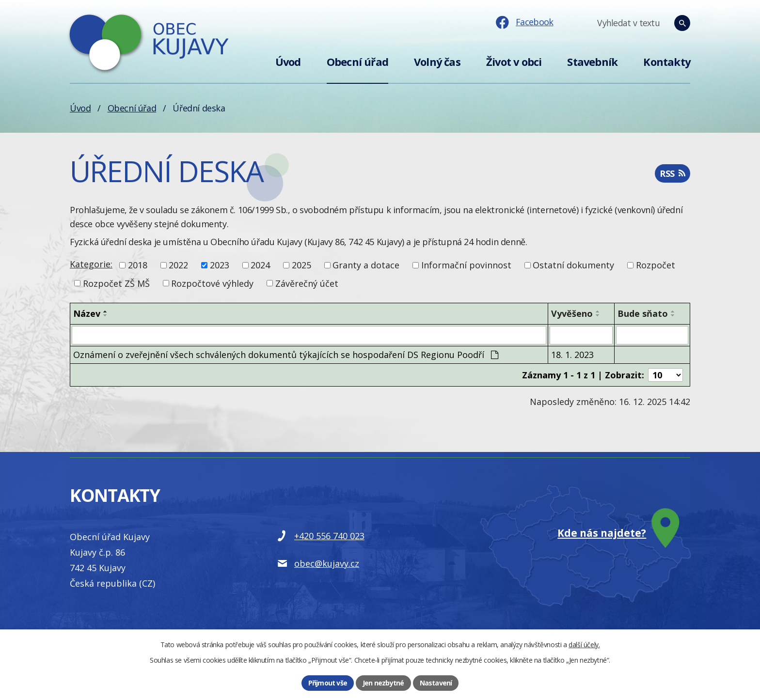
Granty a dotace (366, 265)
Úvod (288, 62)
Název (87, 313)
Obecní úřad (357, 62)
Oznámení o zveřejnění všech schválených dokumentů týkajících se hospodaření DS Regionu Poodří (286, 355)
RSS (672, 173)
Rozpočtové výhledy (212, 283)
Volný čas (437, 62)
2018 (138, 265)
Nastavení (436, 683)
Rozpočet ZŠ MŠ (116, 283)
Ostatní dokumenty (573, 265)
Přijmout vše (328, 683)
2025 (301, 265)
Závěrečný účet (307, 283)
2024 (260, 265)
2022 (178, 265)
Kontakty (667, 62)
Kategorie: (91, 264)
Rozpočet (656, 265)
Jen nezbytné (383, 683)
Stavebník (592, 62)
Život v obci (514, 62)
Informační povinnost (466, 265)
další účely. (584, 645)
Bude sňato (643, 313)
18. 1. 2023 (572, 355)
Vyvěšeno (572, 313)
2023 (220, 265)
